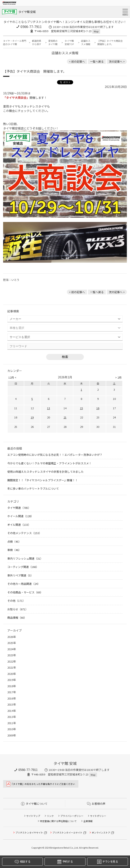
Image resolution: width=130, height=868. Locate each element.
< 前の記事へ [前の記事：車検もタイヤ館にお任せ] (77, 61)
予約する (65, 862)
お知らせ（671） (18, 609)
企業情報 (88, 821)
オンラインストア (101, 833)
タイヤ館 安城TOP (69, 42)
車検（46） (14, 550)
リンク (50, 816)
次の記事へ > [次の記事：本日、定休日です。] (117, 61)
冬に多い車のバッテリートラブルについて (33, 488)
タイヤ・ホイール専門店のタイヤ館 (15, 42)
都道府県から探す (37, 42)
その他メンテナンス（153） (24, 533)
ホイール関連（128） (20, 516)
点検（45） (14, 542)
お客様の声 (96, 804)
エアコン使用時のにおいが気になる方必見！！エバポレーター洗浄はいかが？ (55, 455)
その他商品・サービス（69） (25, 592)
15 (82, 408)
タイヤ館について (34, 804)
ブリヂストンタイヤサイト (29, 833)
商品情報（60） (17, 618)
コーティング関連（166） (23, 567)
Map (96, 31)
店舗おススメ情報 (86, 42)
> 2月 (118, 377)
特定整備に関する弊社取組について (58, 821)
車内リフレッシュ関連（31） (25, 558)
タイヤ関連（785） (19, 508)
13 (48, 408)
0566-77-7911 (31, 27)
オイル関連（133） (19, 525)
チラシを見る (108, 862)
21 (65, 417)
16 (98, 408)
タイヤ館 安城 (27, 12)
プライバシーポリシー (72, 816)
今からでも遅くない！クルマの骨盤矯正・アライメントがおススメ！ (49, 463)
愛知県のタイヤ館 (53, 42)
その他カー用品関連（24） (24, 584)
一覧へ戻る (97, 61)
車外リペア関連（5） (20, 575)
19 (32, 417)
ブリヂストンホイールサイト (67, 833)
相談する (22, 862)
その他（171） (16, 601)
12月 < (12, 377)
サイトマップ (33, 816)
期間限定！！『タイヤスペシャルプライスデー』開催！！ (43, 480)
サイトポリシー (98, 816)
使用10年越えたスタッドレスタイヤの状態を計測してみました (45, 472)
